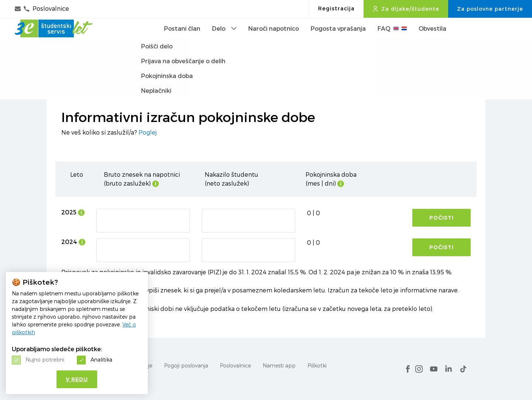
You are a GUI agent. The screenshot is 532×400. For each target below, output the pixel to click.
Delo (224, 40)
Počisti (441, 218)
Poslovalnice (235, 365)
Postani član (182, 40)
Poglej (148, 133)
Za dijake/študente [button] (406, 9)
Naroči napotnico (274, 40)
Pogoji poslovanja (186, 365)
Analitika (101, 360)
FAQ (392, 40)
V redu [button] (77, 379)
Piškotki (317, 365)
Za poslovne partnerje (490, 9)
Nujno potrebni (45, 360)
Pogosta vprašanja (338, 40)
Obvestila (432, 40)
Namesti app (279, 365)
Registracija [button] (336, 9)
